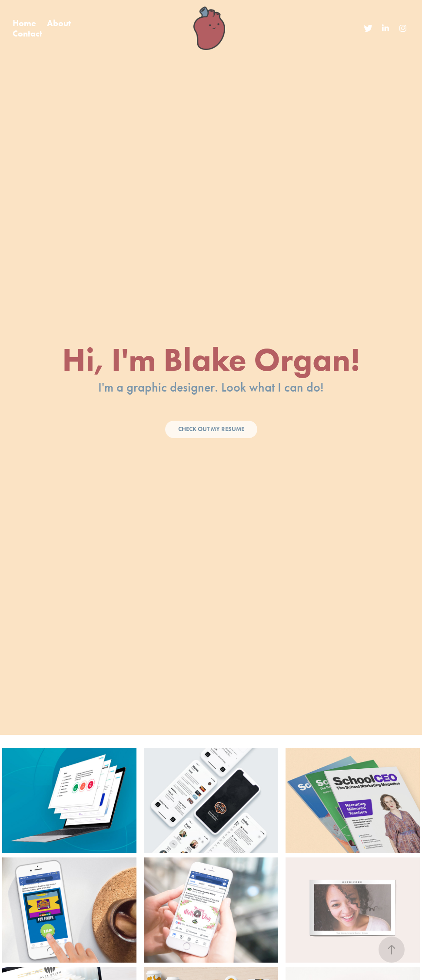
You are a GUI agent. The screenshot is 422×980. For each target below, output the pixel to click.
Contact (27, 33)
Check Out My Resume (211, 429)
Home (24, 23)
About (59, 23)
